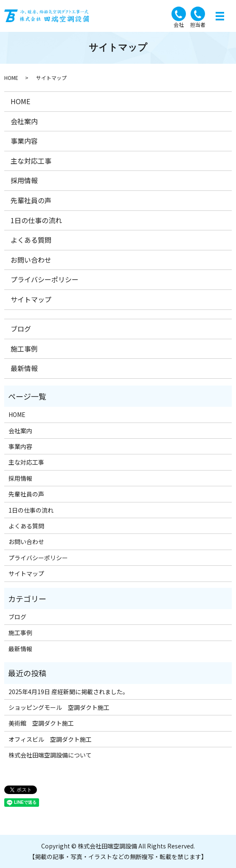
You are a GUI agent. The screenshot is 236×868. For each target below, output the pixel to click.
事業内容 (24, 141)
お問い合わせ (31, 260)
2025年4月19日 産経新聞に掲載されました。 (69, 692)
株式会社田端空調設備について (50, 755)
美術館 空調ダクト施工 (41, 723)
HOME (11, 78)
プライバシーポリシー (45, 279)
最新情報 (24, 368)
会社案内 (24, 121)
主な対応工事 (31, 161)
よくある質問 (31, 240)
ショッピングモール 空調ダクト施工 (59, 707)
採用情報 (24, 180)
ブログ (21, 329)
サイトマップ (31, 299)
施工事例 (24, 349)
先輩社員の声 (31, 200)
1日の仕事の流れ (36, 220)
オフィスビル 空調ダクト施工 (50, 739)
